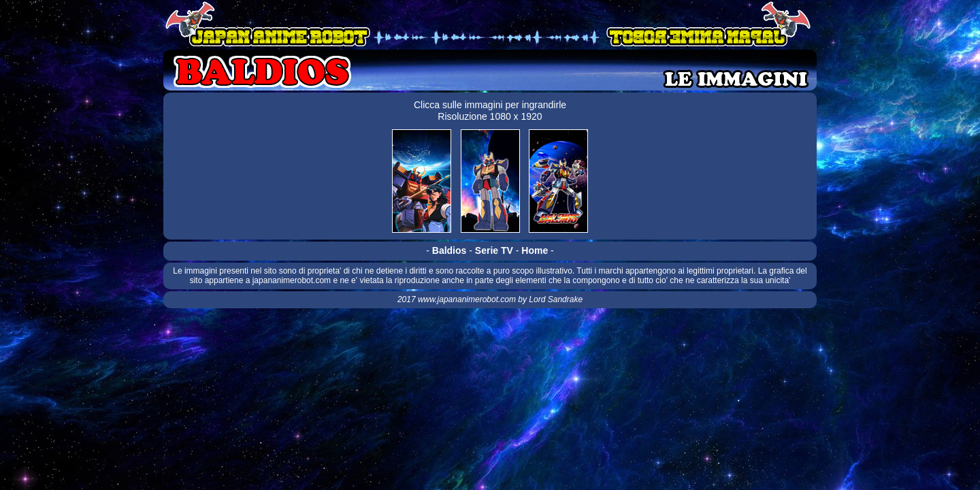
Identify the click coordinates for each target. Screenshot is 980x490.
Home (535, 250)
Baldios (450, 250)
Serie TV (494, 250)
